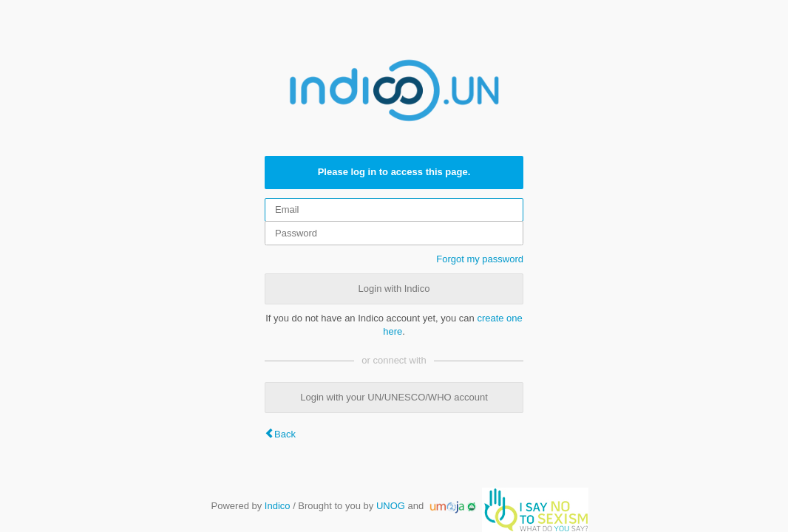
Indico (278, 506)
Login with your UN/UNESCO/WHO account (394, 397)
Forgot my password (480, 259)
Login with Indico (394, 289)
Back (285, 434)
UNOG (391, 506)
